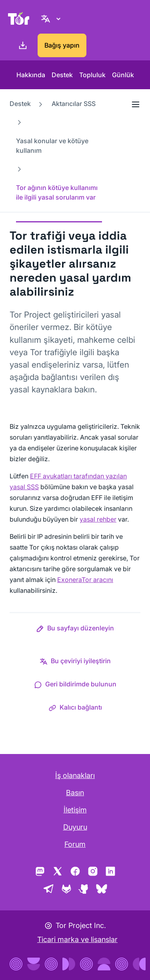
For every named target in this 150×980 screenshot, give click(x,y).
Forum (75, 844)
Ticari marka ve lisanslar (77, 939)
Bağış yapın (62, 45)
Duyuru (75, 827)
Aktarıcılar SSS (74, 104)
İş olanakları (75, 775)
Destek (62, 75)
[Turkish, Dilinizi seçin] (52, 18)
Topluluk (92, 75)
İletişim (75, 810)
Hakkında (31, 75)
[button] (75, 630)
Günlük (123, 75)
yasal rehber (98, 519)
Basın (75, 793)
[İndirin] (21, 46)
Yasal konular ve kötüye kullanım (52, 146)
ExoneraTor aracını (85, 580)
